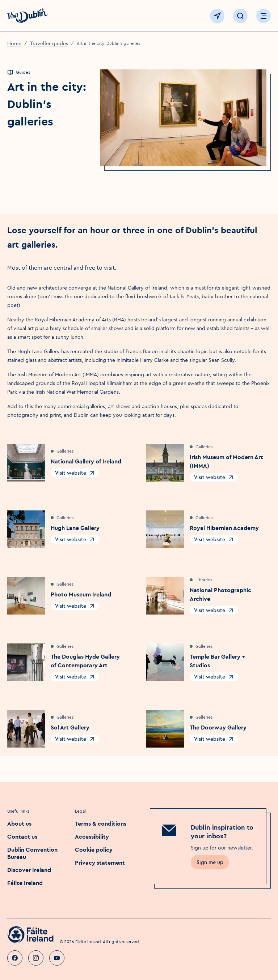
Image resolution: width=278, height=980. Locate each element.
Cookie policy (94, 850)
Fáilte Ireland (25, 883)
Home (14, 43)
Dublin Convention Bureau (32, 853)
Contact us (22, 836)
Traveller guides (49, 43)
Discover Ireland (29, 870)
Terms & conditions (101, 823)
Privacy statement (100, 863)
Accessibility (92, 836)
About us (19, 823)
